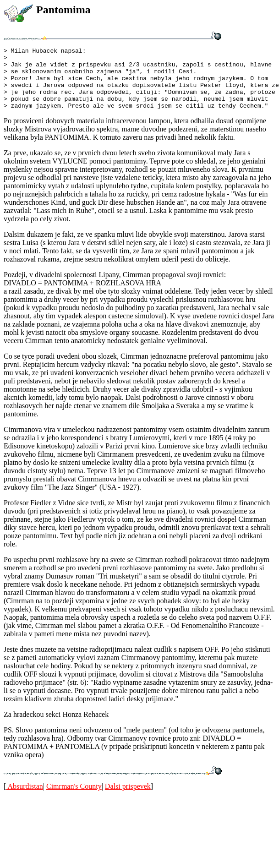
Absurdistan (24, 799)
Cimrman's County (74, 799)
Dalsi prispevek (128, 799)
